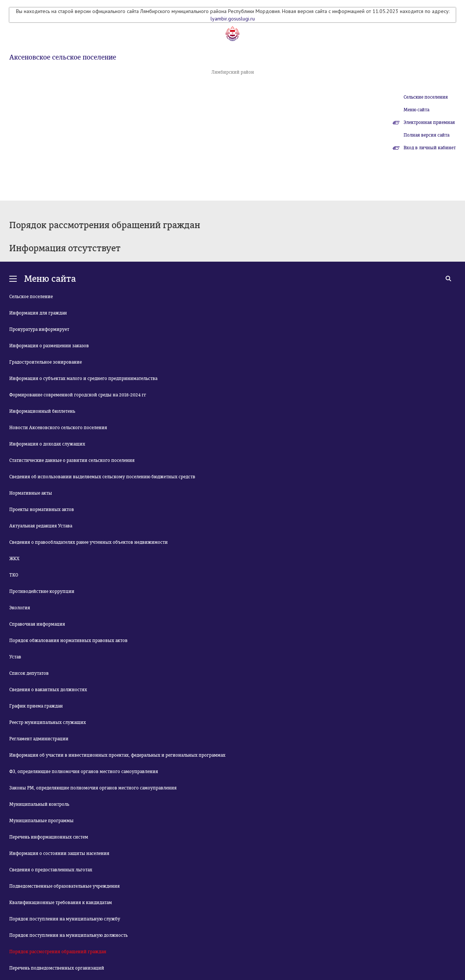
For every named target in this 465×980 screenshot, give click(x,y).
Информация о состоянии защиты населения (59, 853)
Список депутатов (29, 673)
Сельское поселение (31, 297)
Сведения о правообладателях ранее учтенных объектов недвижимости (89, 542)
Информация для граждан (38, 313)
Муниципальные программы (41, 821)
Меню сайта (416, 110)
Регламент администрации (39, 739)
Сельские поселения (426, 97)
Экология (20, 608)
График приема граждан (36, 706)
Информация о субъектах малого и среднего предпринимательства (83, 379)
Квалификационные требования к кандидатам (61, 903)
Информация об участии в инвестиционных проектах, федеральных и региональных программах (117, 755)
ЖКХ (14, 559)
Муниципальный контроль (39, 804)
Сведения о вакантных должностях (48, 690)
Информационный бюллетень (42, 411)
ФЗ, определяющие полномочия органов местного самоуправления (84, 772)
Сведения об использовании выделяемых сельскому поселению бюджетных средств (102, 477)
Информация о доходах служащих (47, 444)
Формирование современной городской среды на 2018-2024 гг (78, 395)
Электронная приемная (429, 122)
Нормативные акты (31, 493)
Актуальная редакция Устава (41, 526)
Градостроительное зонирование (46, 362)
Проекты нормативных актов (42, 510)
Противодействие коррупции (42, 591)
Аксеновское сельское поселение (63, 57)
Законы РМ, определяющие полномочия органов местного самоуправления (93, 788)
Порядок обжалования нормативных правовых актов (68, 641)
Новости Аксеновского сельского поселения (58, 428)
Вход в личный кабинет (430, 148)
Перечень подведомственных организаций (57, 968)
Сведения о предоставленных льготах (51, 870)
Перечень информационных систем (49, 837)
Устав (15, 657)
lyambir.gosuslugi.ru (233, 19)
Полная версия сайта (426, 135)
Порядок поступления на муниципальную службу (65, 919)
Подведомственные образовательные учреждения (65, 886)
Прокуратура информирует (39, 329)
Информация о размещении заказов (49, 346)
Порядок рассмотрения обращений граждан (58, 952)
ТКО (14, 575)
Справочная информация (37, 624)
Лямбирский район (233, 72)
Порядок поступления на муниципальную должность (68, 935)
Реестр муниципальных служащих (48, 722)
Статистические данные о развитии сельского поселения (72, 460)
